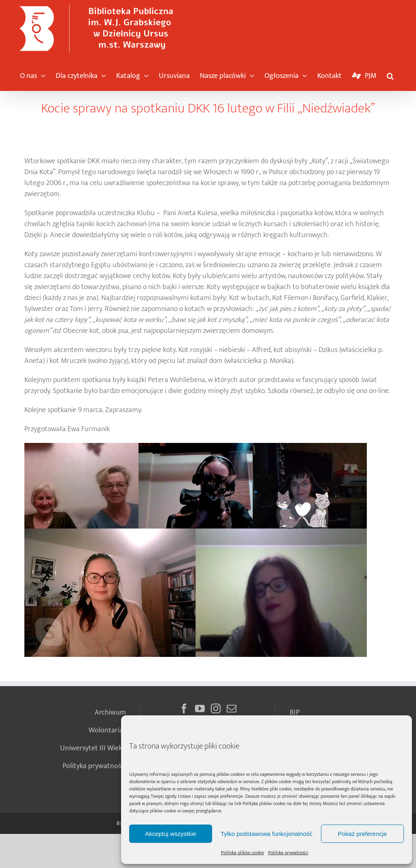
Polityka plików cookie (264, 803)
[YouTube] (200, 708)
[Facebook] (184, 708)
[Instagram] (216, 708)
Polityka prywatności (288, 853)
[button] (390, 74)
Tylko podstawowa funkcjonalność (266, 834)
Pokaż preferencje (363, 834)
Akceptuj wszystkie (171, 834)
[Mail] (232, 708)
